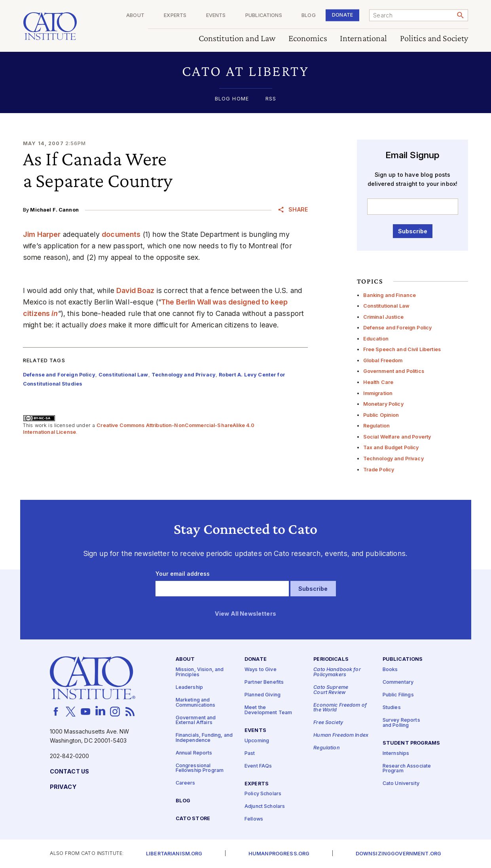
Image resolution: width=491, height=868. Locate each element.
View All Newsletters (246, 614)
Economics (307, 39)
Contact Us (69, 772)
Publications (264, 16)
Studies (392, 708)
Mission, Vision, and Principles (200, 672)
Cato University (401, 784)
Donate (342, 15)
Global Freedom (383, 360)
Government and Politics (394, 371)
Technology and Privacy (393, 459)
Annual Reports (194, 753)
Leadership (189, 687)
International (363, 39)
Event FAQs (258, 766)
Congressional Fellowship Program (200, 768)
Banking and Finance (390, 295)
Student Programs (411, 743)
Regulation (376, 426)
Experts (175, 16)
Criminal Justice (383, 317)
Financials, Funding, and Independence (204, 738)
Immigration (378, 393)
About (135, 16)
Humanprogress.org (279, 854)
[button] (246, 71)
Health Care (378, 382)
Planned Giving (263, 695)
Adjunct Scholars (265, 807)
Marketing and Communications (196, 703)
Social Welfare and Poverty (397, 437)
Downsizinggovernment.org (398, 854)
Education (376, 339)
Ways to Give (261, 670)
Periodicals (331, 660)
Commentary (398, 682)
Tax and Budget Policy (391, 447)
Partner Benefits (264, 682)
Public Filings (398, 695)
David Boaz (135, 290)
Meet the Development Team (268, 710)
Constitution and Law (237, 39)
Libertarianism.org (174, 854)
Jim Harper (42, 234)
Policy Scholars (263, 794)
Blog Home (232, 99)
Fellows (254, 820)
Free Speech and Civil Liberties (402, 349)
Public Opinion (381, 415)
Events (216, 16)
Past (250, 754)
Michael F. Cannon (54, 210)
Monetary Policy (383, 404)
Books (390, 670)
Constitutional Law (387, 306)
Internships (396, 754)
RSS (271, 99)
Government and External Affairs (196, 720)
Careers (186, 784)
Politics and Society (434, 39)
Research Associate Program (407, 769)
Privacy (63, 787)
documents (121, 234)
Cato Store (193, 819)
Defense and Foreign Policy (398, 328)
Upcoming (257, 741)
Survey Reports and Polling (401, 723)
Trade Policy (379, 470)
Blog (309, 16)
